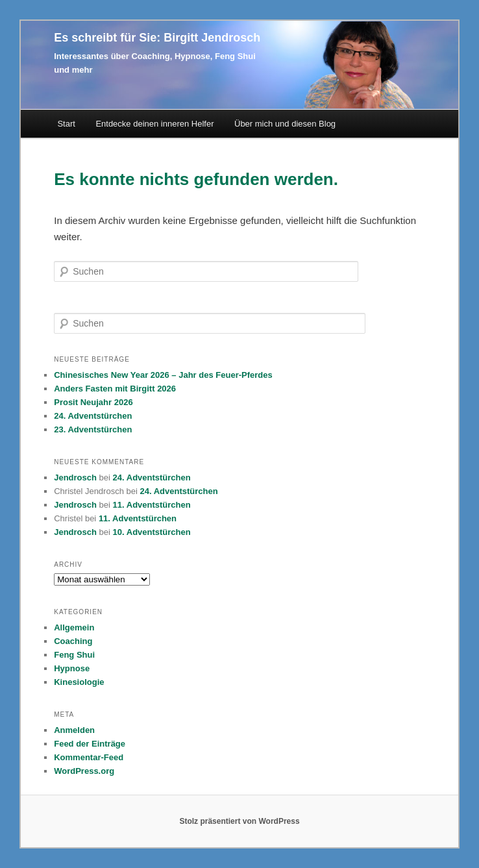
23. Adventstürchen (93, 429)
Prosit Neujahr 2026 (93, 402)
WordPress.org (84, 771)
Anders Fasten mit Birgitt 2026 (115, 389)
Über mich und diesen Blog (285, 124)
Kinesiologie (79, 682)
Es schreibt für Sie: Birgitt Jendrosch (157, 38)
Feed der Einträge (90, 744)
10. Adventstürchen (152, 532)
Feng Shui (74, 655)
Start (66, 124)
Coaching (73, 641)
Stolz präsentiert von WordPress (239, 821)
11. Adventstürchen (152, 505)
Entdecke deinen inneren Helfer (154, 124)
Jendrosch (75, 477)
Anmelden (74, 730)
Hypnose (72, 668)
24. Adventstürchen (93, 416)
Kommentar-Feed (89, 757)
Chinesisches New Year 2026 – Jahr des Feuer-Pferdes (163, 375)
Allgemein (74, 627)
